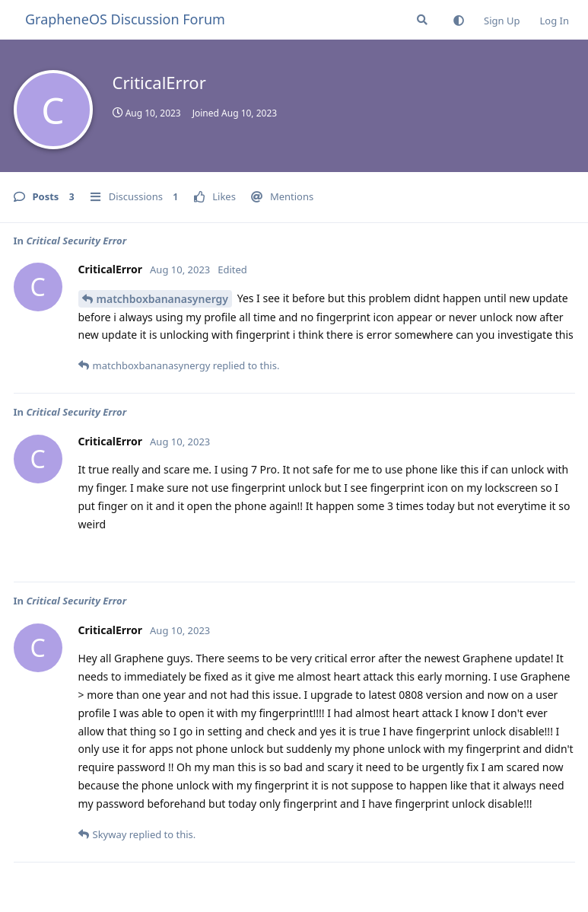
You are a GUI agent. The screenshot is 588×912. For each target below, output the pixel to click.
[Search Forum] (422, 20)
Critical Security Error (76, 241)
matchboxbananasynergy (163, 299)
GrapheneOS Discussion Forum (125, 19)
